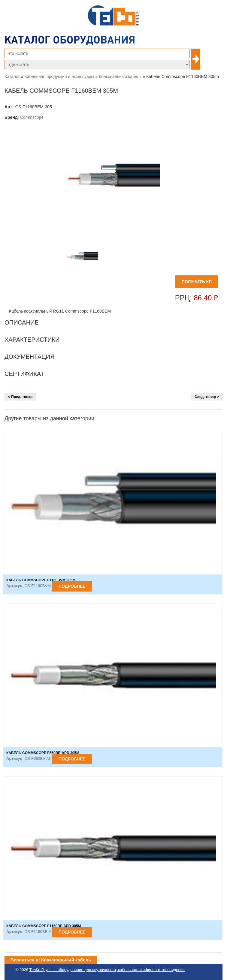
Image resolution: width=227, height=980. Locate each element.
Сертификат (24, 374)
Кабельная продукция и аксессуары (59, 76)
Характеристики (32, 340)
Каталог (12, 76)
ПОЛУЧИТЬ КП (197, 282)
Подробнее (72, 586)
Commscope (32, 117)
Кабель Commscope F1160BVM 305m (41, 580)
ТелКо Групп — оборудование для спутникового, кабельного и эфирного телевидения (107, 970)
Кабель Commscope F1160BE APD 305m (44, 926)
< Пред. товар (20, 397)
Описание (22, 322)
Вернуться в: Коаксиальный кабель (51, 960)
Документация (30, 357)
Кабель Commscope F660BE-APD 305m (43, 753)
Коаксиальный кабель (120, 76)
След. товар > (207, 397)
